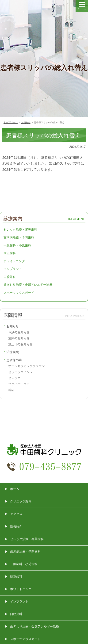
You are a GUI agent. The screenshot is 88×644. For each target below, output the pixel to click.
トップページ (11, 122)
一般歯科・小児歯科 (17, 245)
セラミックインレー (22, 372)
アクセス (16, 514)
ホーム (15, 489)
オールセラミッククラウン (27, 366)
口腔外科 (10, 277)
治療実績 (13, 352)
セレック (14, 378)
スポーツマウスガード (19, 293)
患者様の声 (14, 360)
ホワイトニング (14, 261)
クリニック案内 (21, 501)
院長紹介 (16, 526)
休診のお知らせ (19, 332)
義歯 (11, 390)
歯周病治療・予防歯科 (19, 237)
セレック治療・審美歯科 (20, 230)
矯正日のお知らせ (20, 344)
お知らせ (26, 122)
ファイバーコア (19, 384)
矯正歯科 (10, 253)
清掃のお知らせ (19, 338)
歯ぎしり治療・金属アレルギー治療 (28, 285)
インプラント (13, 269)
